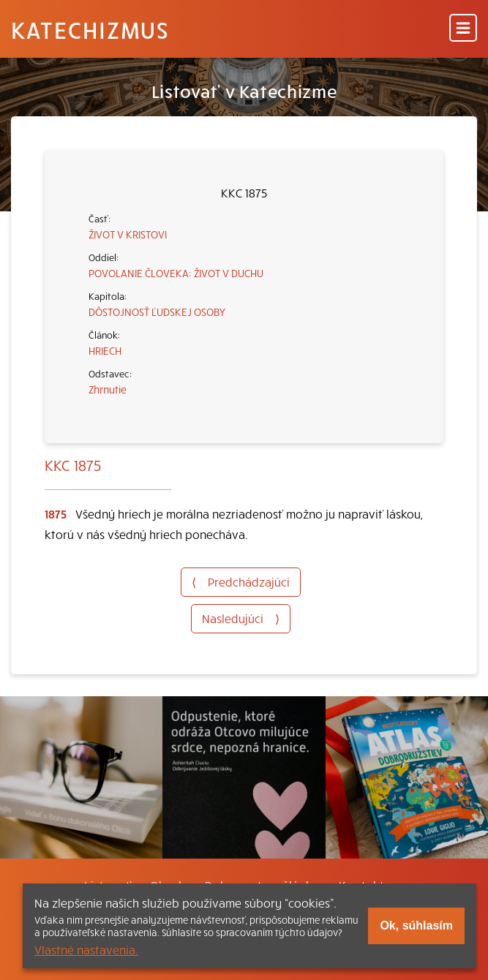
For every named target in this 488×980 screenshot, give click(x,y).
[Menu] (463, 29)
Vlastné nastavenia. (86, 949)
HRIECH (105, 350)
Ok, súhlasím (416, 926)
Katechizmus (90, 29)
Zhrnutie (108, 389)
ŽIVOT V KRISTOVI (128, 234)
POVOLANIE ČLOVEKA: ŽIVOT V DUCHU (176, 273)
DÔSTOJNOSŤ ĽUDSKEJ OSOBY (157, 312)
